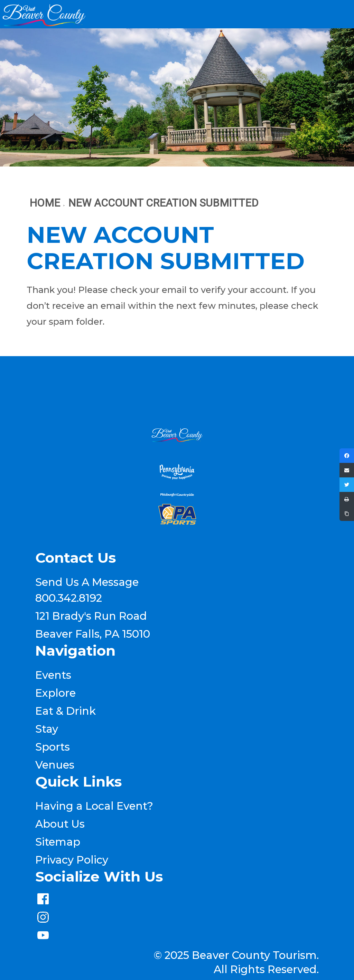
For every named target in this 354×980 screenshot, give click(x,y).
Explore (55, 693)
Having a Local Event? (94, 806)
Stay (47, 729)
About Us (60, 824)
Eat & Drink (66, 711)
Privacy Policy (72, 860)
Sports (53, 747)
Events (53, 675)
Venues (55, 765)
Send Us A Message (87, 582)
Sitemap (58, 842)
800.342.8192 (69, 598)
